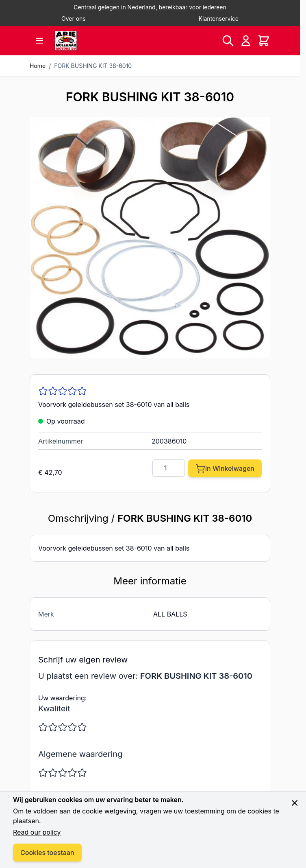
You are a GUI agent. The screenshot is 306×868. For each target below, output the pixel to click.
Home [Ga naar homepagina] (38, 66)
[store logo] (66, 41)
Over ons (74, 19)
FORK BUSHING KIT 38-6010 (93, 66)
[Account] (246, 41)
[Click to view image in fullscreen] (150, 238)
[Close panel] (295, 803)
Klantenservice (219, 19)
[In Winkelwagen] (225, 468)
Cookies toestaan (47, 853)
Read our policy (37, 832)
